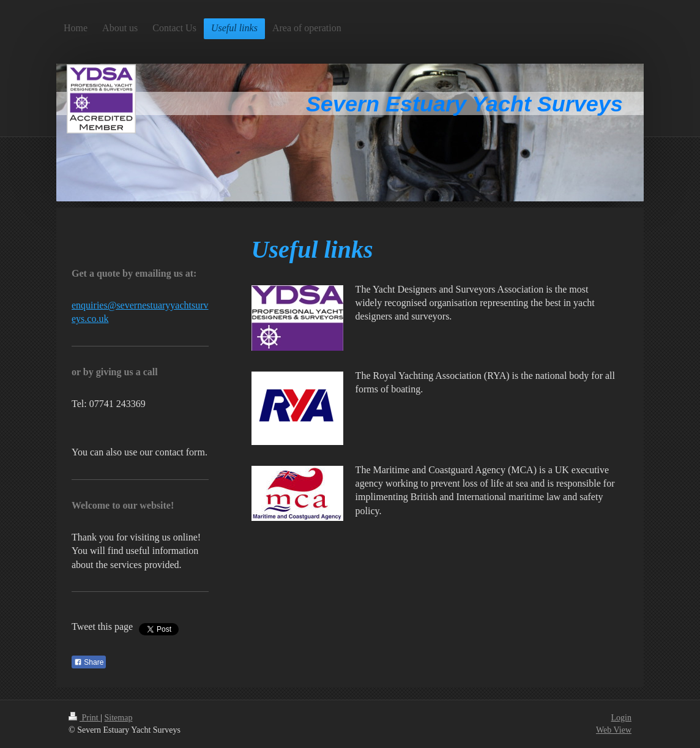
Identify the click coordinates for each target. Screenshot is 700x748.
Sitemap (119, 718)
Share (89, 662)
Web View (614, 730)
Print (84, 718)
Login (621, 718)
